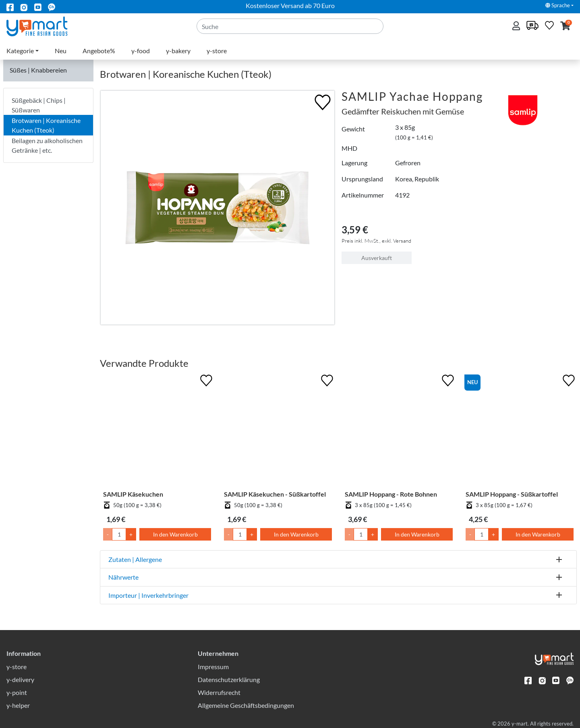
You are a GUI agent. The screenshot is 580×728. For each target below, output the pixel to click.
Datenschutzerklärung (229, 679)
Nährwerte (123, 577)
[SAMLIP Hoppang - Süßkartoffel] (520, 431)
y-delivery (20, 679)
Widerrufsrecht (219, 692)
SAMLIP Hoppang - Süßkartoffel (512, 494)
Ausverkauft (377, 258)
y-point (17, 692)
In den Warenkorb (175, 534)
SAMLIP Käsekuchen (133, 494)
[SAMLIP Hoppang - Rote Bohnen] (399, 431)
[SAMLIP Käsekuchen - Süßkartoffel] (278, 431)
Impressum (213, 667)
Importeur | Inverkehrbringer (148, 595)
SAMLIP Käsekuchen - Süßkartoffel (275, 494)
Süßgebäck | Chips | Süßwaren (39, 105)
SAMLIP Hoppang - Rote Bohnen (391, 494)
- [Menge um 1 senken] (108, 534)
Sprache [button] (558, 5)
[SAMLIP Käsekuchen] (157, 431)
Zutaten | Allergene (135, 559)
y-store (217, 51)
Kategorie (20, 51)
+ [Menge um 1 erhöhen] (131, 534)
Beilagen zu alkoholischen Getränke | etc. (47, 145)
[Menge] (119, 534)
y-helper (18, 705)
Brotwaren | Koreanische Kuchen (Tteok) (46, 125)
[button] (565, 26)
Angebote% (99, 51)
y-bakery (178, 51)
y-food (141, 51)
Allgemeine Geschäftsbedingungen (246, 705)
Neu (61, 51)
